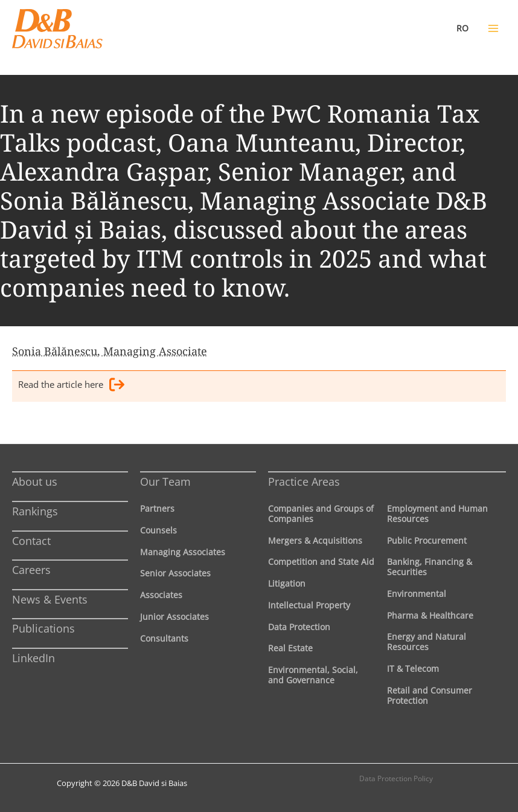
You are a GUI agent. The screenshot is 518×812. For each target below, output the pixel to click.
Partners (157, 508)
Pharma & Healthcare (430, 615)
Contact (31, 541)
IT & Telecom (413, 669)
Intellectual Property (309, 605)
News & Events (50, 599)
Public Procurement (427, 540)
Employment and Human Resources (437, 514)
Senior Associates (175, 573)
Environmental (417, 594)
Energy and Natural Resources (427, 642)
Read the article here (71, 386)
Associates (161, 595)
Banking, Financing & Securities (430, 567)
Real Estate (290, 648)
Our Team (165, 482)
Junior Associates (174, 617)
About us (35, 482)
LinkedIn (34, 658)
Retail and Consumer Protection (430, 695)
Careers (31, 570)
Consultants (164, 638)
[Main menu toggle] (493, 28)
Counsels (158, 530)
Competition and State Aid (321, 562)
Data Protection (299, 627)
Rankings (35, 511)
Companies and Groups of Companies (321, 514)
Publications (43, 628)
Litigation (287, 583)
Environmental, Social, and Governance (313, 675)
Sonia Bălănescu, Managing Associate (110, 351)
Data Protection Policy (396, 778)
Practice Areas (304, 482)
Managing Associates (183, 552)
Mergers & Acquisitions (315, 540)
